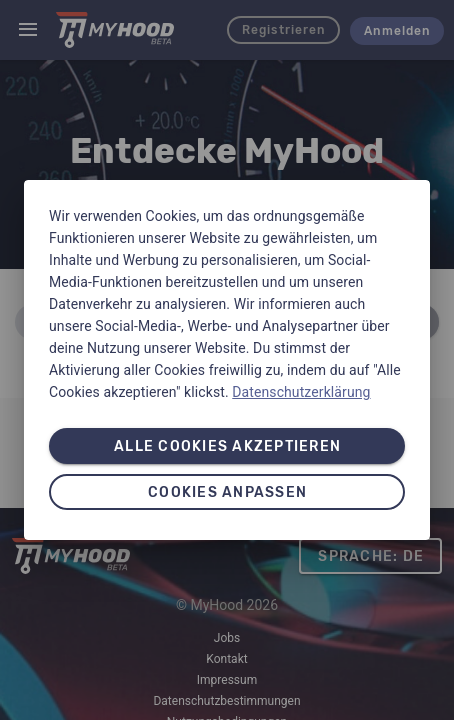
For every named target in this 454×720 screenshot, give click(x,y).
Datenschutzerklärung (301, 392)
